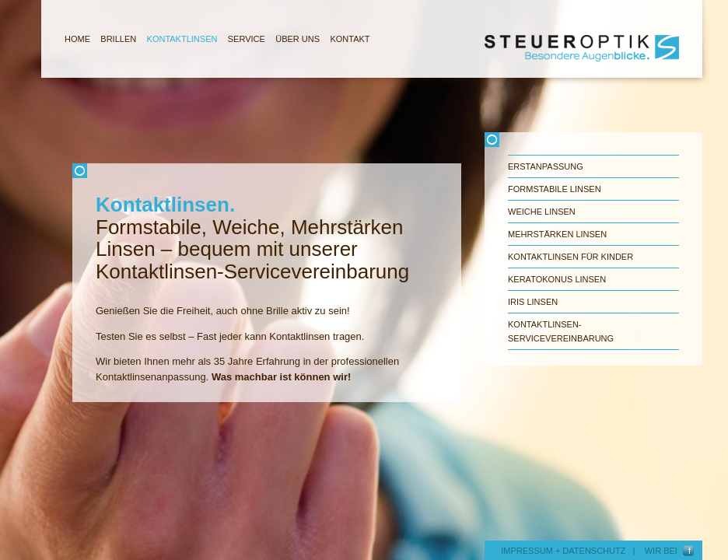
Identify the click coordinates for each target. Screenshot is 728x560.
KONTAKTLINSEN (182, 39)
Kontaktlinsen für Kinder (570, 257)
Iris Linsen (533, 302)
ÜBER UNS (297, 39)
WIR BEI (663, 551)
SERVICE (247, 39)
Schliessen (267, 171)
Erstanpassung (546, 166)
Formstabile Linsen (555, 189)
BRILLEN (118, 39)
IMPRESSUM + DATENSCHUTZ (563, 551)
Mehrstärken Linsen (557, 234)
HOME (77, 39)
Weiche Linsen (542, 212)
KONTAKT (350, 39)
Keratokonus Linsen (557, 279)
